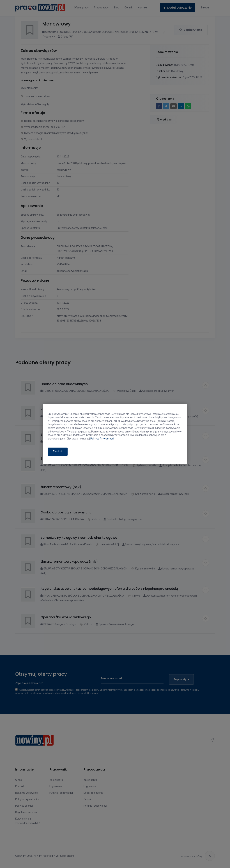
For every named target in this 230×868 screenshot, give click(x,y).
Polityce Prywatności (102, 439)
